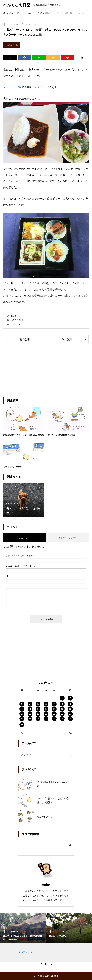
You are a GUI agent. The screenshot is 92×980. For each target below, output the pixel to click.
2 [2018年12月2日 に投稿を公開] (70, 698)
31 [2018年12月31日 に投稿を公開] (22, 725)
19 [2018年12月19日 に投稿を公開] (38, 714)
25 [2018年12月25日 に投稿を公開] (30, 719)
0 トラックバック (67, 538)
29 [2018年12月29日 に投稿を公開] (62, 719)
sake (20, 316)
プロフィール (26, 952)
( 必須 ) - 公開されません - (21, 566)
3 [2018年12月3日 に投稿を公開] (22, 704)
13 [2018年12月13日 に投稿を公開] (46, 709)
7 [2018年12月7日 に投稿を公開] (54, 704)
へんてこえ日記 (12, 45)
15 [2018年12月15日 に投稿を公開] (62, 709)
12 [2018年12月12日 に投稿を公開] (38, 709)
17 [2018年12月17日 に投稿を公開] (22, 714)
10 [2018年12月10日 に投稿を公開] (22, 709)
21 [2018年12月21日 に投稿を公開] (54, 714)
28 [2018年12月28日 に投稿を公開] (54, 719)
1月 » (71, 733)
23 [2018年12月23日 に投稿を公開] (70, 714)
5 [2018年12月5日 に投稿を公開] (38, 704)
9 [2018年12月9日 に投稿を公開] (70, 704)
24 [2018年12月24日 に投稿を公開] (22, 719)
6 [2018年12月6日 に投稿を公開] (46, 704)
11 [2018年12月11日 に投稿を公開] (30, 709)
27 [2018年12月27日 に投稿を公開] (46, 719)
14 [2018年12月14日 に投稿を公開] (54, 709)
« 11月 (21, 733)
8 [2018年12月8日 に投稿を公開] (62, 704)
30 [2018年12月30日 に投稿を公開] (70, 719)
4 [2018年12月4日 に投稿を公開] (30, 704)
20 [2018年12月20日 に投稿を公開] (46, 714)
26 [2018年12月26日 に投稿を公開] (38, 719)
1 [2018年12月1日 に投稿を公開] (62, 698)
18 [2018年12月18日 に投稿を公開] (30, 714)
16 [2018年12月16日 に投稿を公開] (70, 709)
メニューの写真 (12, 87)
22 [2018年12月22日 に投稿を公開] (62, 714)
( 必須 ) (20, 556)
